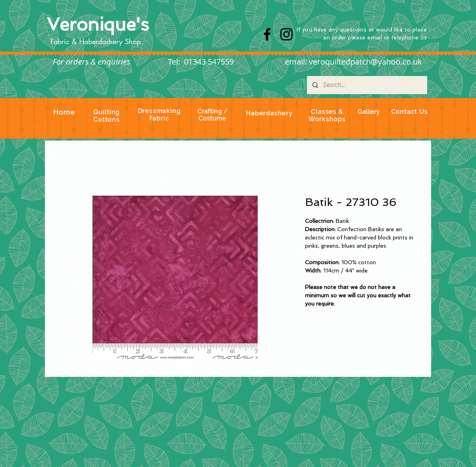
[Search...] (367, 85)
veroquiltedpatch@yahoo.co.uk (365, 62)
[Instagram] (286, 34)
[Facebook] (267, 34)
